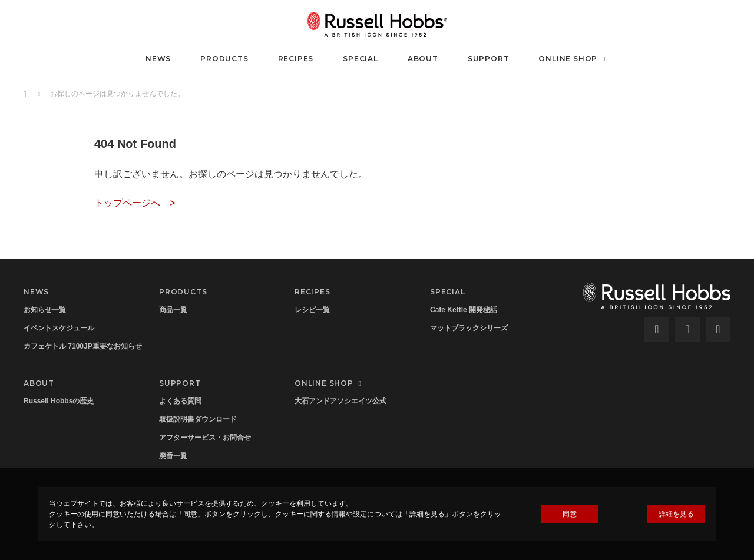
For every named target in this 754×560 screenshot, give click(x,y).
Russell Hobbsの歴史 (59, 401)
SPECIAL (361, 59)
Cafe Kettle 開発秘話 (464, 310)
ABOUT (423, 59)
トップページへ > (135, 203)
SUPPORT (489, 59)
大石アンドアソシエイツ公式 (340, 401)
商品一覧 (173, 310)
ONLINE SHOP (573, 59)
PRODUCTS (224, 59)
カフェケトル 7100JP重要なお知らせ (83, 346)
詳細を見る (676, 514)
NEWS (158, 59)
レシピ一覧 (312, 310)
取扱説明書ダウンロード (198, 419)
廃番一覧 (173, 456)
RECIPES (296, 59)
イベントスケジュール (59, 328)
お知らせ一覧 (45, 310)
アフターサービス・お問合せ (205, 438)
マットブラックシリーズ (469, 328)
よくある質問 (180, 401)
